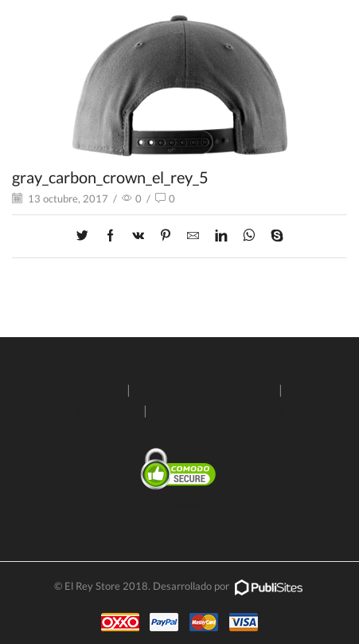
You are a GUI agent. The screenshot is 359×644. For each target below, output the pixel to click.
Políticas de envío (69, 389)
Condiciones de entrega (205, 389)
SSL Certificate (179, 505)
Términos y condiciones (220, 410)
